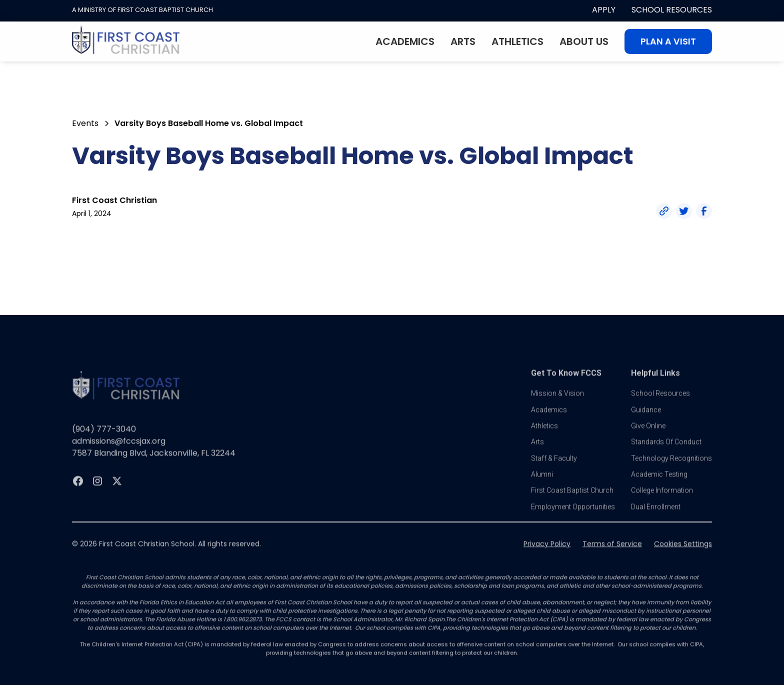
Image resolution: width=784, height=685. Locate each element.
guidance (646, 417)
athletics (544, 434)
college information (662, 498)
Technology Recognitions (671, 466)
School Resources (672, 10)
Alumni (542, 482)
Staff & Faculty (554, 466)
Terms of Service (612, 552)
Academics (405, 41)
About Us (584, 41)
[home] (126, 41)
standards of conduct (666, 450)
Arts (463, 41)
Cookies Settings (683, 552)
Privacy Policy (547, 552)
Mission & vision (557, 401)
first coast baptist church (572, 498)
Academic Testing (659, 482)
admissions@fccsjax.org (119, 449)
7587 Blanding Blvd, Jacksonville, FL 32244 (154, 461)
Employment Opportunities (573, 515)
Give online (648, 434)
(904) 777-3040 (104, 437)
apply (604, 10)
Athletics (517, 41)
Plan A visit (668, 41)
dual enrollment (656, 515)
